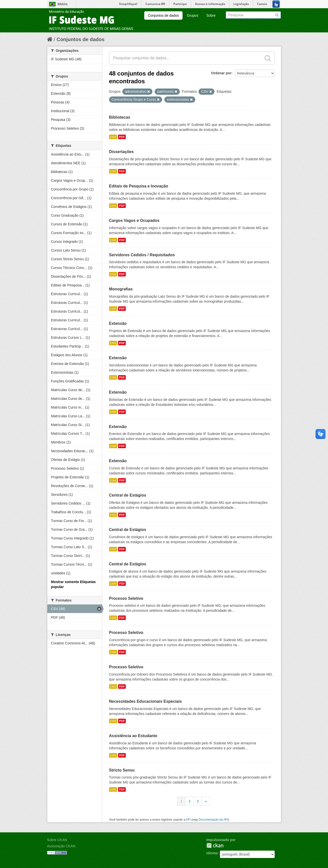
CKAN (215, 845)
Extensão (118, 323)
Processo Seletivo (126, 598)
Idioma (212, 853)
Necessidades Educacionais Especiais (146, 701)
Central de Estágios (128, 495)
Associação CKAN (61, 846)
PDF (122, 137)
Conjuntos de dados (164, 15)
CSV (113, 137)
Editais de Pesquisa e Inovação (139, 186)
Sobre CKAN (57, 840)
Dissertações (122, 152)
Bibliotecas (120, 117)
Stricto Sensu (122, 770)
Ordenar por (221, 73)
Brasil (63, 4)
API (188, 820)
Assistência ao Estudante (133, 736)
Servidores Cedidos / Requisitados (142, 255)
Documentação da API (213, 820)
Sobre (211, 15)
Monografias (121, 289)
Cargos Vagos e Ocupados (134, 220)
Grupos (193, 15)
